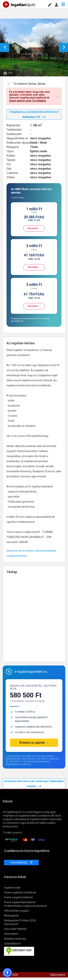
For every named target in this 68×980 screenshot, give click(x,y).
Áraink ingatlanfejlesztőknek (20, 902)
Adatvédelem (11, 934)
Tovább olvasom (13, 833)
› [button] (64, 47)
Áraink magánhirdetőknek (18, 897)
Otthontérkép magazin (17, 911)
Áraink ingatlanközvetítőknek (20, 892)
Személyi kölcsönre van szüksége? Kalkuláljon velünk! (34, 784)
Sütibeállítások (12, 944)
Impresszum (11, 924)
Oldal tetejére (58, 975)
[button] (7, 973)
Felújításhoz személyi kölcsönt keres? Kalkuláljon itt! (34, 114)
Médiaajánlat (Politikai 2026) (20, 920)
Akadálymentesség (15, 939)
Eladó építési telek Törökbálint (28, 101)
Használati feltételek (15, 929)
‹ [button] (5, 47)
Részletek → (34, 228)
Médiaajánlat (11, 916)
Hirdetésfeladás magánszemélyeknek (25, 906)
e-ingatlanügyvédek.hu (31, 672)
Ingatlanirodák (12, 888)
